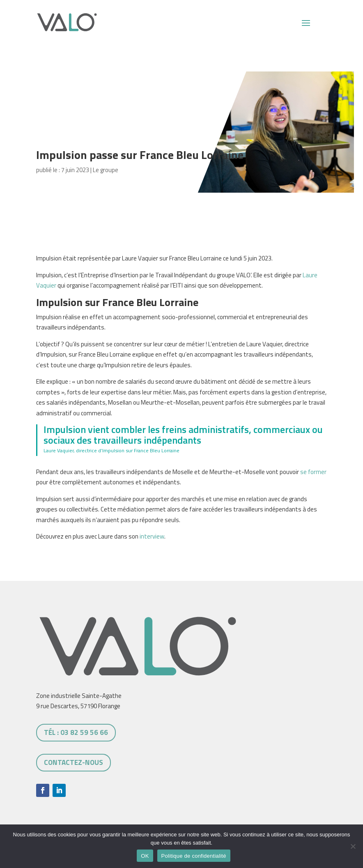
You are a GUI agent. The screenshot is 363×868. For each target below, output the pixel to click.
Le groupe (106, 170)
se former (313, 472)
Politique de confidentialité (194, 856)
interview (152, 536)
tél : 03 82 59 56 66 (76, 732)
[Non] (353, 846)
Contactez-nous (74, 762)
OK (145, 856)
